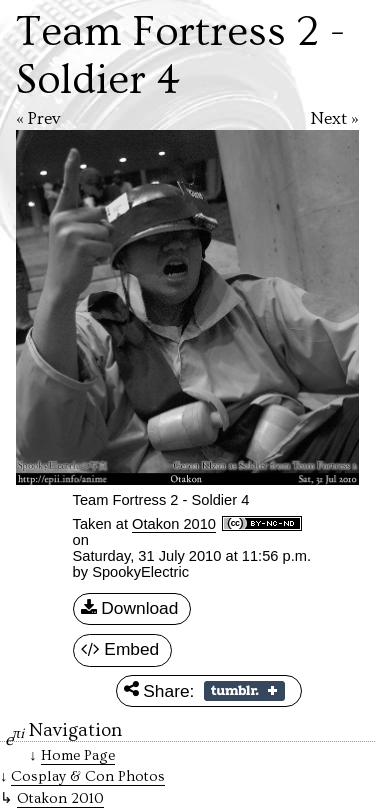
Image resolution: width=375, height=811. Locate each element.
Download (130, 609)
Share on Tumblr (244, 691)
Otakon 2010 (174, 524)
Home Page (78, 755)
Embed (120, 650)
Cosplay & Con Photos (88, 776)
